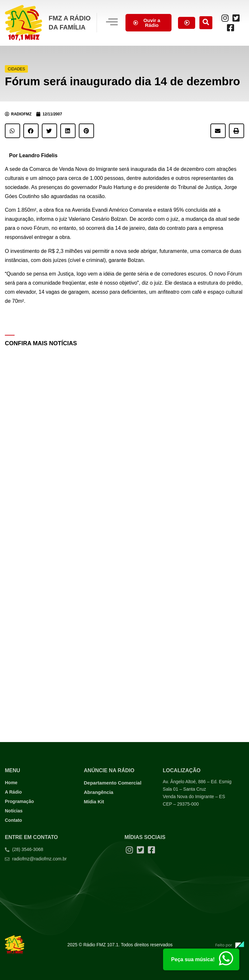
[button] (12, 131)
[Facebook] (231, 28)
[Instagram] (225, 18)
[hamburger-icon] (111, 23)
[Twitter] (236, 18)
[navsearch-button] (207, 23)
